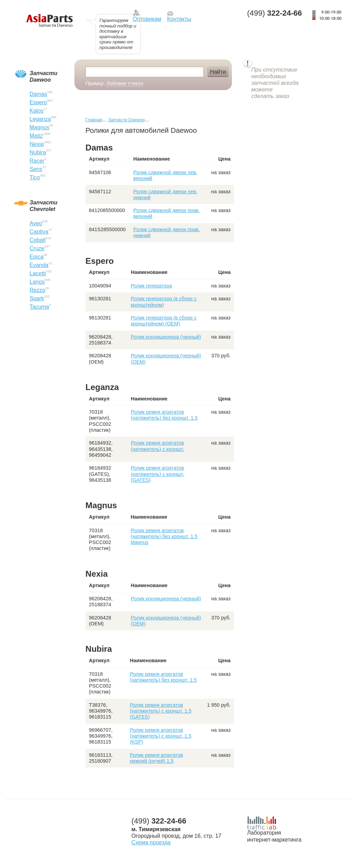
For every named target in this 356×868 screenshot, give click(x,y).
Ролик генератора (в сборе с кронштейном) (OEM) (164, 321)
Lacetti (38, 273)
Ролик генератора (151, 286)
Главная (94, 120)
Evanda (39, 265)
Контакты (179, 19)
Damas (38, 94)
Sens (36, 169)
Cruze (37, 248)
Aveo (36, 223)
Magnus (39, 127)
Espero (38, 102)
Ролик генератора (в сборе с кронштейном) (164, 302)
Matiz (36, 136)
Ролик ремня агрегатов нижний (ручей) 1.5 (156, 758)
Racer (37, 161)
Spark (37, 298)
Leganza (40, 119)
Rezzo (37, 290)
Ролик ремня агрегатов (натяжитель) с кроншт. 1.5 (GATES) (160, 711)
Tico (35, 177)
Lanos (37, 282)
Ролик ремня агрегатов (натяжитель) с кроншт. (157, 446)
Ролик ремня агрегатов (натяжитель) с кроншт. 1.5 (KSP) (160, 736)
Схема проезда (151, 842)
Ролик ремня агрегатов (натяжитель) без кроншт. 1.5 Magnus (164, 537)
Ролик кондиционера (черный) (166, 337)
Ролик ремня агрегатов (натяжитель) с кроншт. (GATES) (157, 474)
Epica (37, 257)
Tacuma (39, 307)
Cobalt (38, 240)
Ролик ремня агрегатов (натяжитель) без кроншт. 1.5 (164, 415)
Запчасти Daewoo (126, 120)
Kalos (37, 111)
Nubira (38, 152)
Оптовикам (147, 19)
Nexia (37, 144)
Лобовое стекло (125, 83)
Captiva (39, 232)
